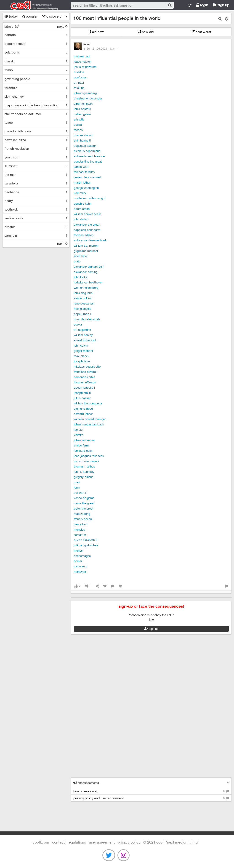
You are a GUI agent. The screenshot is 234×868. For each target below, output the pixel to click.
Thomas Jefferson (85, 382)
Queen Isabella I (84, 387)
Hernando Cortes (85, 377)
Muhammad (82, 56)
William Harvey (83, 335)
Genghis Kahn (83, 203)
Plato (77, 261)
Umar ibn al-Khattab (87, 319)
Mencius (79, 529)
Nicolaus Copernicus (87, 151)
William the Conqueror (88, 403)
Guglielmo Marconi (86, 251)
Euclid (78, 125)
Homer (78, 561)
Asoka (78, 324)
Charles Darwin (84, 135)
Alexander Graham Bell (89, 267)
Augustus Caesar (85, 146)
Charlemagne (82, 556)
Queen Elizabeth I (85, 540)
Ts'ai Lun (79, 88)
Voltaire (79, 435)
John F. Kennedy (84, 472)
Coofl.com (32, 5)
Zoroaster (80, 535)
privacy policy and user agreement (151, 798)
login (202, 5)
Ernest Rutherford (85, 340)
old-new (96, 32)
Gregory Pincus (84, 477)
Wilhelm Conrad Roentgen (90, 419)
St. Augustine (82, 330)
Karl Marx (80, 193)
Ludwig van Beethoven (88, 282)
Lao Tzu (78, 430)
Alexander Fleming (86, 272)
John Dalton (81, 219)
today (11, 16)
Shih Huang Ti (82, 140)
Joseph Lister (82, 361)
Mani (77, 482)
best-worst (201, 32)
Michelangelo (82, 309)
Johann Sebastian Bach (89, 424)
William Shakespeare (87, 214)
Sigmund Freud (83, 409)
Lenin (77, 487)
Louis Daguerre (83, 293)
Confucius (80, 77)
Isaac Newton (83, 61)
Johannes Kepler (84, 440)
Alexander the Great (87, 224)
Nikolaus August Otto (87, 366)
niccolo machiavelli (86, 461)
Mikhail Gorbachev (86, 545)
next (62, 26)
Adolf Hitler (81, 256)
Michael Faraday (84, 172)
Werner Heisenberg (86, 288)
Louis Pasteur (82, 109)
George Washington (86, 188)
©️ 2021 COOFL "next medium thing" (171, 842)
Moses (78, 130)
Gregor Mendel (83, 351)
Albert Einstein (83, 104)
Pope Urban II (83, 314)
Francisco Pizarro (85, 372)
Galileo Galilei (82, 114)
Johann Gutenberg (85, 93)
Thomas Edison (84, 235)
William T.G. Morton (86, 246)
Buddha (79, 72)
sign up (221, 5)
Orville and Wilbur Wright (90, 198)
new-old (146, 32)
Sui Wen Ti (80, 493)
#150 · (101, 48)
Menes (78, 550)
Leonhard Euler (83, 451)
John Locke (81, 277)
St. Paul (79, 83)
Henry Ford (81, 524)
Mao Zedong (82, 514)
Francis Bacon (83, 519)
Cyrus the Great (84, 503)
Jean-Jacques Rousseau (89, 456)
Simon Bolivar (83, 298)
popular (30, 16)
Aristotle (79, 119)
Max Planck (82, 356)
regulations (77, 842)
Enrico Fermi (82, 445)
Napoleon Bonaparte (87, 230)
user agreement (102, 842)
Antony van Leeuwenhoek (90, 240)
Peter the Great (84, 508)
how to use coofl (151, 791)
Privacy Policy (129, 842)
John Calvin (81, 345)
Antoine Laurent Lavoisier (89, 156)
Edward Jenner (83, 414)
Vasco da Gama (84, 498)
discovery (52, 16)
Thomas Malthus (84, 466)
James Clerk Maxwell (87, 177)
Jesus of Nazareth (85, 67)
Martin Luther (82, 182)
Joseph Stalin (82, 393)
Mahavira (80, 572)
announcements (86, 783)
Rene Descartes (84, 303)
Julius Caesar (82, 398)
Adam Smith (82, 209)
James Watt (81, 167)
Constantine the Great (88, 161)
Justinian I (80, 566)
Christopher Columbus (88, 98)
